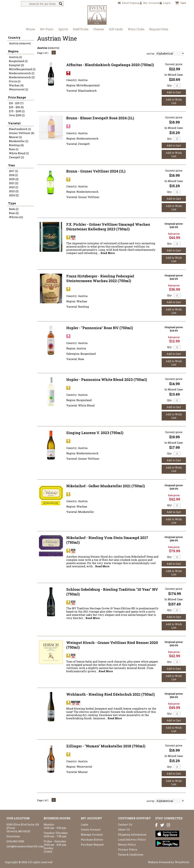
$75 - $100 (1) (17, 111)
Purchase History (92, 839)
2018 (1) (13, 175)
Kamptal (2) (16, 65)
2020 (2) (14, 179)
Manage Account (92, 834)
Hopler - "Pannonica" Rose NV (100, 328)
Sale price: (174, 234)
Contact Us (125, 824)
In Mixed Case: (174, 75)
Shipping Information (132, 834)
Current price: (174, 64)
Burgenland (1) (18, 61)
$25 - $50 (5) (16, 107)
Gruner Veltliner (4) (22, 133)
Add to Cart (174, 92)
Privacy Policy (128, 849)
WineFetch (182, 862)
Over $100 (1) (17, 115)
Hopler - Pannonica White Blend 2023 (107, 380)
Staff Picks (81, 29)
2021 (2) (13, 183)
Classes (99, 29)
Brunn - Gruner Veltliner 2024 (96, 171)
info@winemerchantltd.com (25, 846)
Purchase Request (92, 844)
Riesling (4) (16, 145)
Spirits (62, 30)
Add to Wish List (174, 101)
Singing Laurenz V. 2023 (95, 433)
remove (53, 48)
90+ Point (47, 29)
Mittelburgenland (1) (22, 69)
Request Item (159, 29)
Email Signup (129, 3)
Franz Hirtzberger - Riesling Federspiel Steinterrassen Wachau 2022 (100, 278)
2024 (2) (14, 195)
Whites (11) (16, 217)
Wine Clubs (135, 30)
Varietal (14, 123)
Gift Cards (116, 29)
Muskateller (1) (19, 141)
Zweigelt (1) (16, 157)
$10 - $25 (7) (16, 103)
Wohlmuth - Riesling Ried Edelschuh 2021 (110, 694)
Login (165, 3)
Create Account (91, 829)
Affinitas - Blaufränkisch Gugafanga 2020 (110, 65)
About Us (124, 829)
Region (13, 51)
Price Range (17, 97)
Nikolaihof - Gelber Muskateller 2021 (106, 486)
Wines (29, 30)
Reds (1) (14, 209)
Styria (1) (15, 81)
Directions (13, 836)
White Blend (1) (19, 153)
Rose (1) (14, 149)
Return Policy (127, 844)
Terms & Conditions (131, 855)
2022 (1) (13, 187)
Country (14, 38)
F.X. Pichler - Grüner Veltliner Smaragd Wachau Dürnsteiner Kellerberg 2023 (108, 227)
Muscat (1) (15, 137)
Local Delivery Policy (132, 839)
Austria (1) (15, 57)
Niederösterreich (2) (22, 77)
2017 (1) (13, 171)
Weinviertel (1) (18, 89)
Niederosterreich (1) (22, 73)
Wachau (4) (16, 85)
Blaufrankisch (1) (20, 129)
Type (12, 203)
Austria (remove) (20, 43)
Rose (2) (14, 213)
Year (12, 165)
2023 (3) (14, 191)
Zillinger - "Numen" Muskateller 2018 (106, 746)
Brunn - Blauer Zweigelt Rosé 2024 (100, 118)
